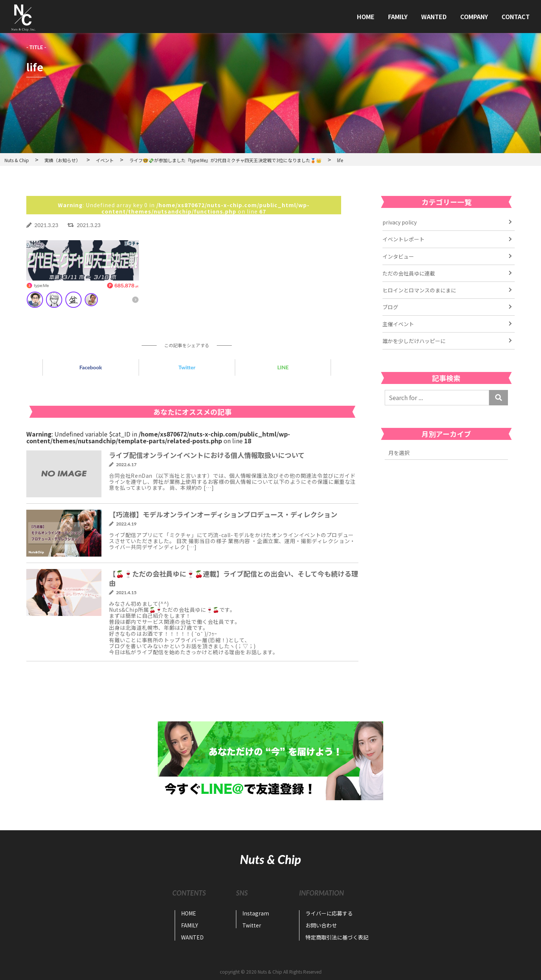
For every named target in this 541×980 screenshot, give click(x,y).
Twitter (187, 367)
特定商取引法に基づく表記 (337, 937)
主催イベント (398, 324)
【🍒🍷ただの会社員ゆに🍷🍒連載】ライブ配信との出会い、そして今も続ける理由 (233, 578)
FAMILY (398, 17)
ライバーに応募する (329, 913)
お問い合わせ (321, 925)
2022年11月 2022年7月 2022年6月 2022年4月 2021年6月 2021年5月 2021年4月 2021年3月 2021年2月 (446, 453)
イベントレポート (403, 239)
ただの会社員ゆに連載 (409, 273)
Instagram (256, 913)
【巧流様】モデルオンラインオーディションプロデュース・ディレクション (223, 514)
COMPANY (474, 17)
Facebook (91, 367)
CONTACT (516, 17)
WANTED (434, 17)
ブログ (390, 307)
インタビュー (398, 256)
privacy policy (400, 222)
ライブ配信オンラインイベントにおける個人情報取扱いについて (207, 455)
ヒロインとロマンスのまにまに (419, 290)
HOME (366, 17)
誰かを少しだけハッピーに (414, 341)
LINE (283, 367)
